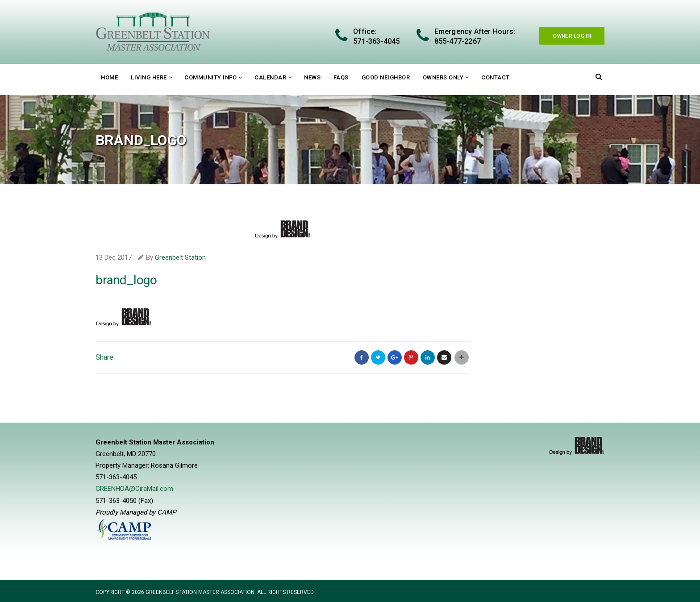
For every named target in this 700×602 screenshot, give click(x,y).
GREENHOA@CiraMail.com (134, 489)
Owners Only (443, 77)
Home (109, 77)
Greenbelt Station (180, 257)
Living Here (149, 77)
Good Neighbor (386, 77)
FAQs (341, 77)
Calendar (270, 77)
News (312, 77)
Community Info (210, 77)
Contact (496, 77)
